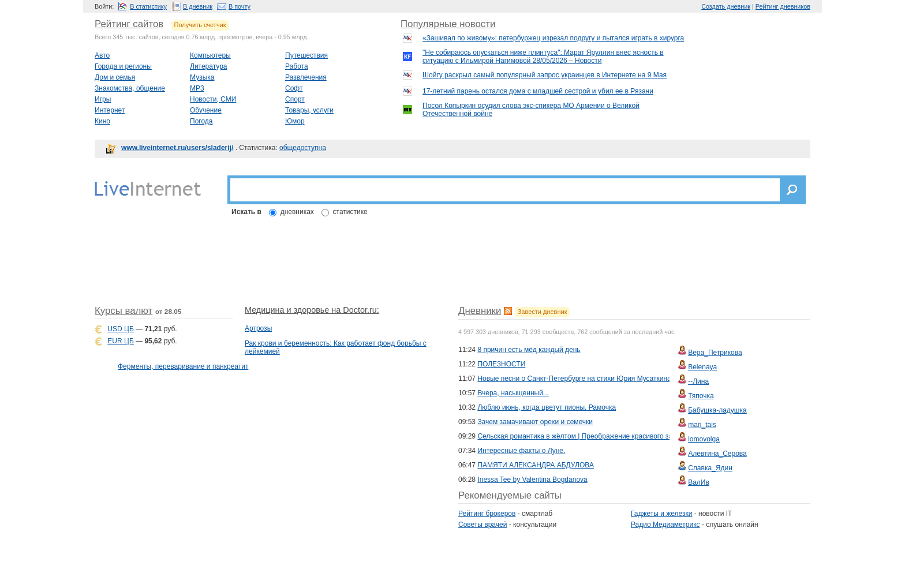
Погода (201, 121)
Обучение (206, 110)
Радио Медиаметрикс (665, 525)
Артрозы (258, 328)
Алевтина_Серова (717, 454)
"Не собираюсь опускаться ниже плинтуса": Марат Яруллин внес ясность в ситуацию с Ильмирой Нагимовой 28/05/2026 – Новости (543, 57)
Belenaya (702, 367)
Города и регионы (123, 66)
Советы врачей (483, 525)
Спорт (295, 99)
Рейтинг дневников (783, 6)
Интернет (110, 110)
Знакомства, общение (130, 88)
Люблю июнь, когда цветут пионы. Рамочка (547, 407)
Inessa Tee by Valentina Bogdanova (532, 480)
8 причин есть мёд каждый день (529, 350)
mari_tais (702, 425)
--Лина (698, 381)
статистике (350, 212)
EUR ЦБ (120, 341)
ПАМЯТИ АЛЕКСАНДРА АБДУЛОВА (536, 465)
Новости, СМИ (213, 99)
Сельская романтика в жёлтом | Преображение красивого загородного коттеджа (606, 436)
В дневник (198, 6)
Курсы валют (124, 311)
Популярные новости (448, 24)
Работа (297, 66)
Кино (102, 121)
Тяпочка (701, 396)
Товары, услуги (309, 110)
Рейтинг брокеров (487, 514)
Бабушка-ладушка (717, 410)
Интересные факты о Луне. (521, 451)
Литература (209, 66)
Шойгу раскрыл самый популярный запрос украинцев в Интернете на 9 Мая (545, 75)
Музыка (202, 77)
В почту (240, 6)
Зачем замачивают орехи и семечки (535, 422)
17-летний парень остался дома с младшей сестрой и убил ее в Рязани (538, 91)
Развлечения (306, 77)
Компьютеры (210, 55)
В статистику (148, 6)
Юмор (295, 121)
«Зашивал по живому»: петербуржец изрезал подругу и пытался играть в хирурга (553, 38)
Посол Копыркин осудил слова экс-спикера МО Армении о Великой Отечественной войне (531, 110)
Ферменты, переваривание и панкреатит (183, 366)
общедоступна (303, 148)
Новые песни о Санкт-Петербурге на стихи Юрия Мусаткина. (575, 379)
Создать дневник (726, 6)
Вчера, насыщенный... (513, 393)
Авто (102, 55)
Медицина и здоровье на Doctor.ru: (312, 310)
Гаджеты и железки (661, 514)
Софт (294, 88)
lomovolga (704, 439)
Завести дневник (543, 312)
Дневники (480, 311)
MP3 (197, 88)
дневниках (297, 212)
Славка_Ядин (710, 468)
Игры (103, 99)
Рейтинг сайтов (129, 24)
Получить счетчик (200, 25)
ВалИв (699, 482)
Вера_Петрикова (715, 353)
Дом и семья (115, 77)
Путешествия (306, 55)
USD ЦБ (120, 329)
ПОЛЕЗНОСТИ (501, 364)
